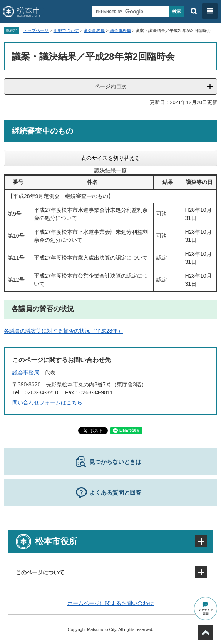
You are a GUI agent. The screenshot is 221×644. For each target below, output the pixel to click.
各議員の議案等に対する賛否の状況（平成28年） (64, 331)
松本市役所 (56, 541)
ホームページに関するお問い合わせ (110, 603)
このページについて (40, 572)
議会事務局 (94, 30)
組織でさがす (66, 30)
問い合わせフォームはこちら (47, 402)
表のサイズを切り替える (110, 158)
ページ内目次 (110, 86)
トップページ (36, 30)
